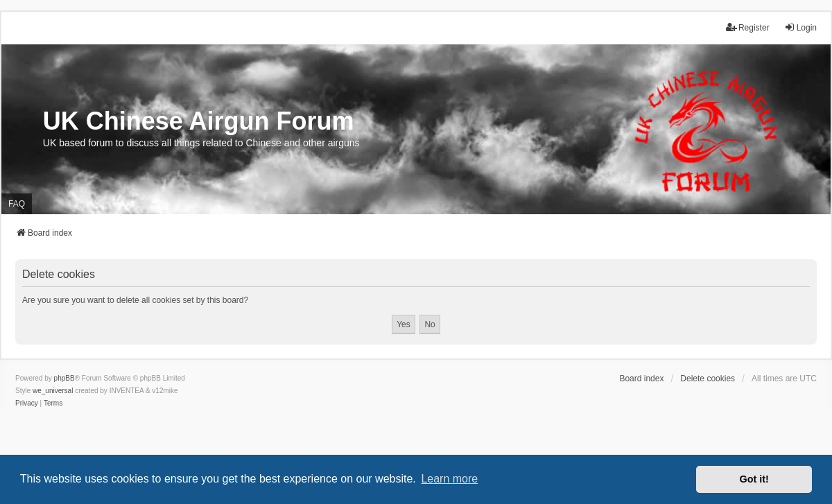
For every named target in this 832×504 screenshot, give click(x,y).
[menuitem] (27, 403)
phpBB (64, 378)
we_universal (53, 391)
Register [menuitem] (748, 27)
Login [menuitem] (800, 27)
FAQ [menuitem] (17, 204)
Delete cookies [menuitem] (708, 379)
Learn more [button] (449, 479)
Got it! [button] (754, 479)
